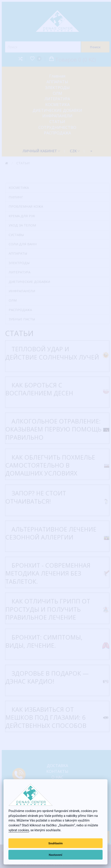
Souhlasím (55, 843)
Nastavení (55, 855)
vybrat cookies (19, 830)
